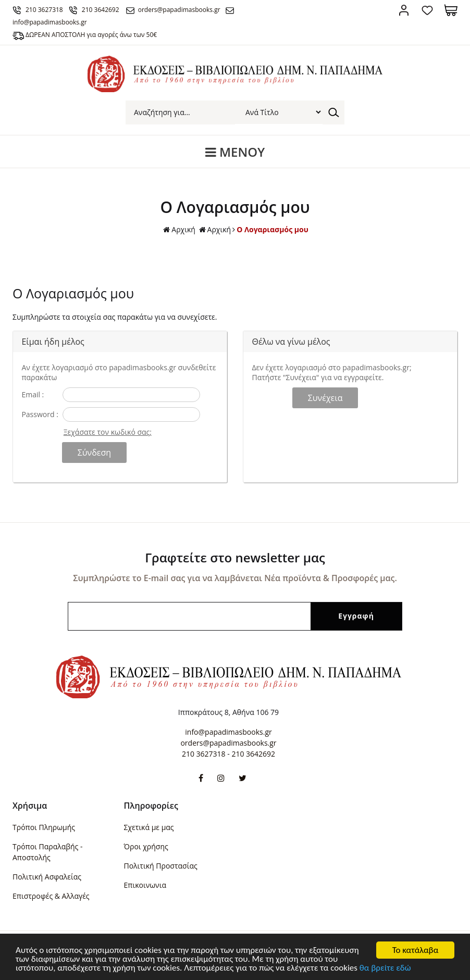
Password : (40, 414)
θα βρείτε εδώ (385, 968)
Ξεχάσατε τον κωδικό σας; (108, 432)
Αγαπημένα (428, 10)
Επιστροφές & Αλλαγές (51, 896)
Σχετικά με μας (149, 827)
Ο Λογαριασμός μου (273, 229)
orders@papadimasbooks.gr (179, 10)
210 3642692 (101, 10)
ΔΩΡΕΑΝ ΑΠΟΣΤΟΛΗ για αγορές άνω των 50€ (91, 35)
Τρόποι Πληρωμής (44, 827)
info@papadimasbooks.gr (228, 732)
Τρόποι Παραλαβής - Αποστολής (47, 852)
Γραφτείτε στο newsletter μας (235, 557)
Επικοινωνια (145, 885)
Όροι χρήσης (146, 846)
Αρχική (179, 230)
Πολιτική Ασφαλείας (47, 877)
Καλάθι (451, 10)
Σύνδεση (404, 10)
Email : (33, 394)
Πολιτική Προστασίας (161, 866)
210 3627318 (44, 10)
